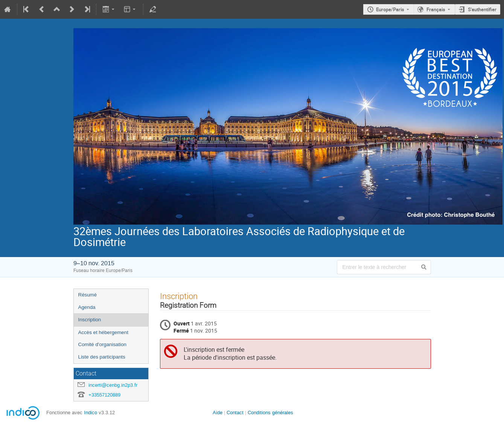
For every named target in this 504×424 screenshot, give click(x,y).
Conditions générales (270, 413)
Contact (235, 413)
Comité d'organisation (103, 344)
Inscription (90, 320)
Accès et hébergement (103, 332)
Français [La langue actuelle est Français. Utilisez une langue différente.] (436, 9)
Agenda (87, 307)
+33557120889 (104, 395)
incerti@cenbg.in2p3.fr (113, 385)
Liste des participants (102, 357)
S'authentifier (482, 9)
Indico (91, 413)
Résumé (88, 295)
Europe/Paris (390, 9)
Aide (218, 413)
